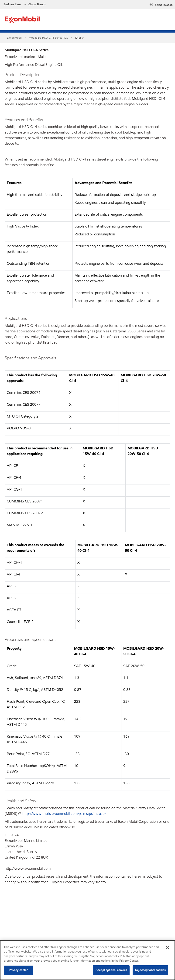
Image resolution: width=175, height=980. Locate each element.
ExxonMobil (14, 38)
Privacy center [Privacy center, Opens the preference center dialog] (18, 970)
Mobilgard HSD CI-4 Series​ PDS (48, 38)
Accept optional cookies (111, 970)
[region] (87, 960)
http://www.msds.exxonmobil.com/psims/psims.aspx (64, 814)
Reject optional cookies (150, 970)
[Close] (168, 948)
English (80, 38)
